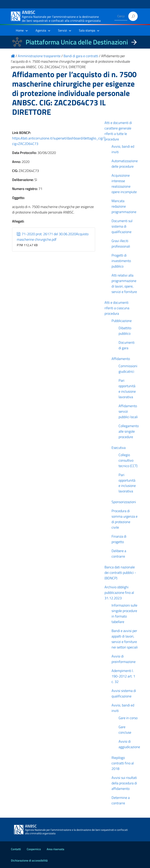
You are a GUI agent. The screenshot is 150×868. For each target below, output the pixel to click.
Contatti (16, 849)
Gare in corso (128, 718)
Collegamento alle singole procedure (129, 431)
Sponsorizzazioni (124, 502)
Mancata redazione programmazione (124, 206)
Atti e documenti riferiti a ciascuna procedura (117, 308)
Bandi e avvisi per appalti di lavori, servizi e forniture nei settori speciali (125, 639)
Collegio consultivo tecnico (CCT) (128, 460)
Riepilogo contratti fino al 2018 (123, 763)
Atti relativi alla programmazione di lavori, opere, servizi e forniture (124, 283)
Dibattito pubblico (125, 331)
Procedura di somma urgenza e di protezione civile (125, 519)
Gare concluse (125, 730)
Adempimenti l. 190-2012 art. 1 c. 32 (123, 676)
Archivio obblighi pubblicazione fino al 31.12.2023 (119, 593)
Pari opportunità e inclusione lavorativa (127, 389)
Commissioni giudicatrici (128, 369)
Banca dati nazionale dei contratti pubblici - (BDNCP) (120, 573)
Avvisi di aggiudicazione (129, 744)
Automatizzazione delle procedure (125, 164)
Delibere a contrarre (119, 554)
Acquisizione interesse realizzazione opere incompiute (124, 184)
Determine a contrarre (121, 800)
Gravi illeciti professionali (121, 244)
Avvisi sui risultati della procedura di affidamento (124, 783)
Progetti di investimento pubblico (121, 261)
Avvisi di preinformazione (124, 659)
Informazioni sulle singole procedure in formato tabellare (124, 613)
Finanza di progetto (119, 539)
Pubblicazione (122, 321)
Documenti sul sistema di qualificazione (122, 226)
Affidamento (121, 359)
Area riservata (55, 849)
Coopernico (34, 849)
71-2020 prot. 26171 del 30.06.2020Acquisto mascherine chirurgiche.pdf (53, 237)
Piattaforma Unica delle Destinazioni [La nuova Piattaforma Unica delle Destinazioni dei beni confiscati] (77, 42)
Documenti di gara (127, 345)
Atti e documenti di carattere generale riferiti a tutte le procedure (118, 131)
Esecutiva (119, 448)
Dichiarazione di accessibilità (29, 860)
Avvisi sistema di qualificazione (124, 693)
